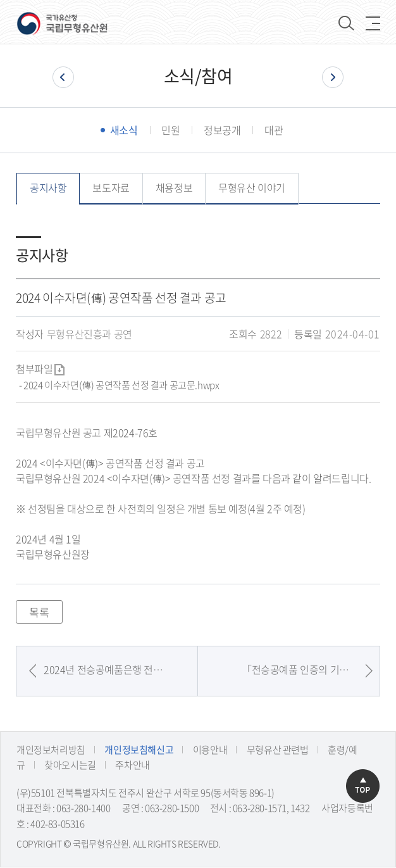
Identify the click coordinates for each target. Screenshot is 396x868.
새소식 (124, 130)
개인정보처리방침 (51, 750)
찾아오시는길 (70, 765)
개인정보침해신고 (139, 750)
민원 (170, 130)
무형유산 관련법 (278, 750)
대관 (274, 130)
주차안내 (132, 765)
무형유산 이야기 (252, 188)
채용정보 (174, 188)
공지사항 (48, 188)
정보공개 (222, 130)
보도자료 (111, 188)
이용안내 (210, 750)
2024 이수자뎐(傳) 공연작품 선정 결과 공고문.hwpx (121, 386)
